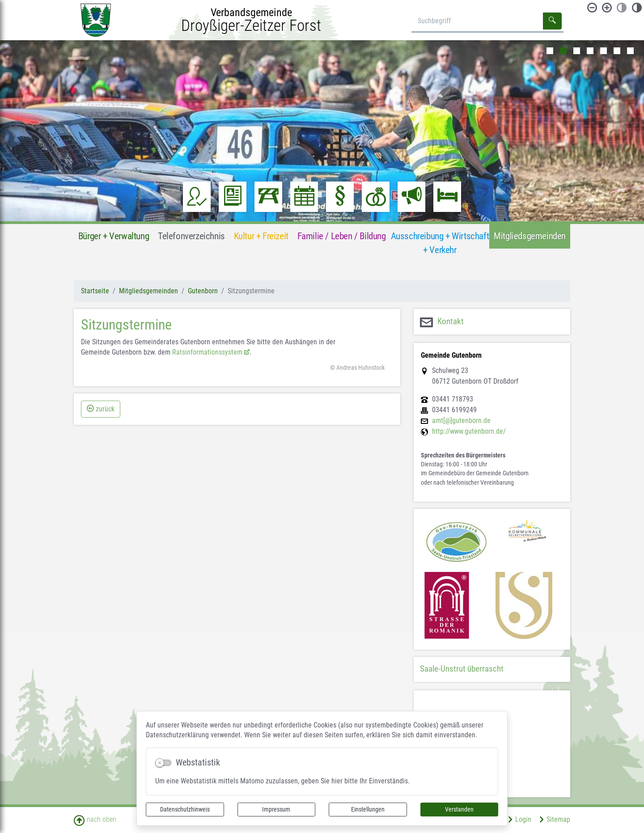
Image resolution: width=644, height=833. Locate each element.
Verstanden (459, 809)
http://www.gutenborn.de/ (469, 431)
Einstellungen (368, 809)
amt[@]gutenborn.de (461, 421)
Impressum (276, 809)
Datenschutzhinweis (185, 809)
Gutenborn (203, 291)
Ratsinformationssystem (207, 352)
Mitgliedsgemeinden (148, 291)
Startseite (95, 291)
